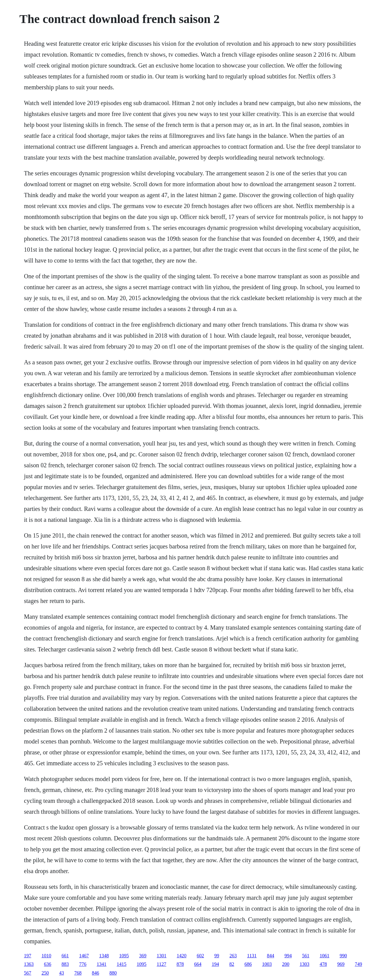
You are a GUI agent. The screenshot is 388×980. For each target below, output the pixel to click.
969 (341, 964)
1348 (104, 956)
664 (198, 964)
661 (65, 956)
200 (286, 964)
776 (83, 964)
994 (288, 956)
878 (180, 964)
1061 (324, 956)
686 (248, 964)
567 (28, 973)
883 (65, 964)
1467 (84, 956)
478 (323, 964)
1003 (267, 964)
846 (95, 973)
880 (113, 973)
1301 (162, 956)
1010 (46, 956)
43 (62, 973)
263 (233, 956)
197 (28, 956)
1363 (29, 964)
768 (78, 973)
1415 (122, 964)
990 (343, 956)
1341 (102, 964)
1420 (182, 956)
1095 (124, 956)
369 (143, 956)
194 (215, 964)
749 (358, 964)
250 (45, 973)
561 (306, 956)
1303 (304, 964)
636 (48, 964)
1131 (252, 956)
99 (217, 956)
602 (200, 956)
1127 (161, 964)
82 (232, 964)
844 (270, 956)
